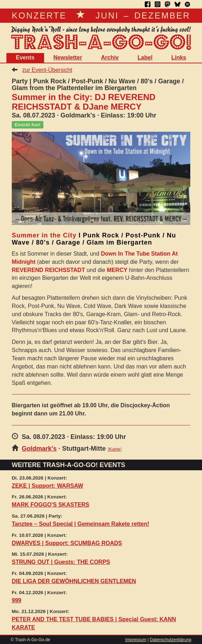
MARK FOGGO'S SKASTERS (51, 505)
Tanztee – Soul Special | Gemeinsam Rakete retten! (81, 524)
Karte (115, 449)
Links (179, 57)
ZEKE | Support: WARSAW (47, 486)
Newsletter (68, 57)
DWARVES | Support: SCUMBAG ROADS (67, 543)
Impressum (136, 640)
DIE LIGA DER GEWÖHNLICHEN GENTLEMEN (74, 581)
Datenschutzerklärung (171, 640)
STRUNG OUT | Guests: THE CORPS (61, 562)
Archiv (110, 57)
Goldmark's (39, 449)
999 (17, 600)
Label (145, 57)
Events (25, 57)
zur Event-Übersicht (47, 70)
